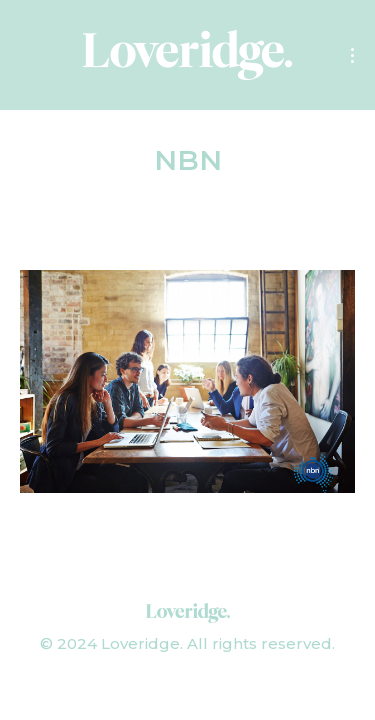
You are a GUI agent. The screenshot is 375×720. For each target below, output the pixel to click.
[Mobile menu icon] (352, 55)
